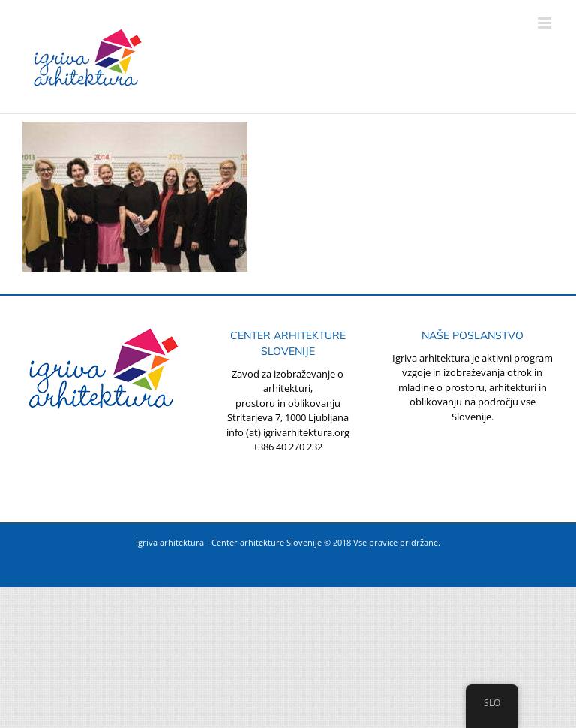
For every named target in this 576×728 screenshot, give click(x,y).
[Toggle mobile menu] (546, 23)
